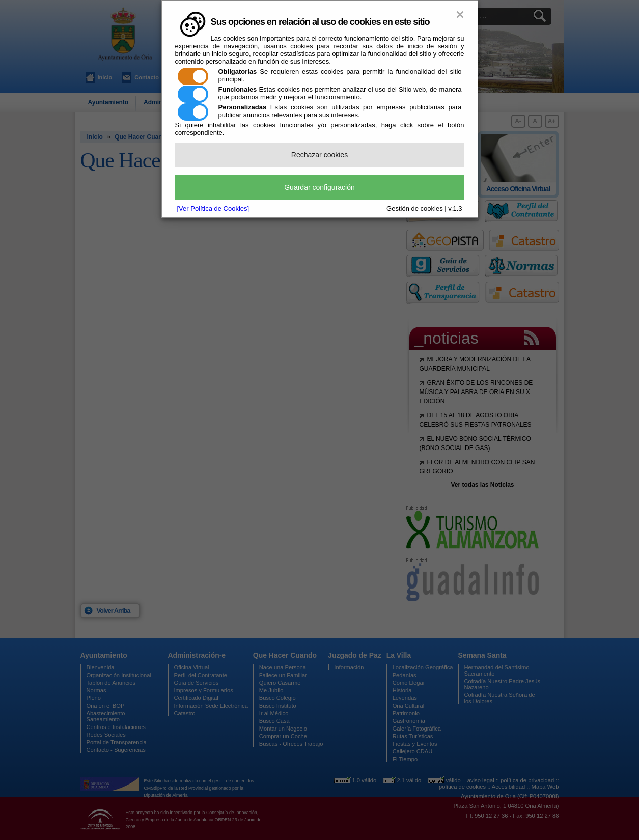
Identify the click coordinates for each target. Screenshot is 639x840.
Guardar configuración (319, 187)
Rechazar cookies (319, 155)
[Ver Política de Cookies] (213, 208)
